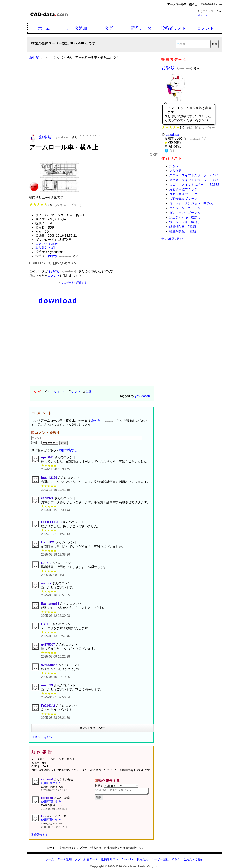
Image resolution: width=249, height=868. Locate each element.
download (58, 301)
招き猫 (174, 166)
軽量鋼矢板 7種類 (183, 227)
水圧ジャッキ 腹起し (185, 217)
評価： (45, 443)
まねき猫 (175, 171)
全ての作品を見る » (173, 239)
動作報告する (68, 450)
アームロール (56, 392)
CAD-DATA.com (211, 4)
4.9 (56, 205)
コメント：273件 (47, 244)
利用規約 (142, 859)
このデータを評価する (74, 282)
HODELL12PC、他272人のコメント (55, 263)
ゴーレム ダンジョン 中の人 (191, 203)
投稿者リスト (173, 28)
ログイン (203, 15)
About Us (127, 859)
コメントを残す (42, 737)
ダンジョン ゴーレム (185, 208)
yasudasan (142, 396)
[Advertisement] (93, 102)
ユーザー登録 (160, 859)
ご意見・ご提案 (193, 859)
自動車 (90, 392)
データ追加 (77, 28)
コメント (206, 28)
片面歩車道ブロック (183, 189)
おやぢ (178, 68)
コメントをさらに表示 (93, 728)
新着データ (141, 28)
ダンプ (75, 392)
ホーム (44, 28)
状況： (117, 786)
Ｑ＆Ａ (176, 859)
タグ (109, 28)
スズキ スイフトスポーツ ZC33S (194, 175)
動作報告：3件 (46, 248)
